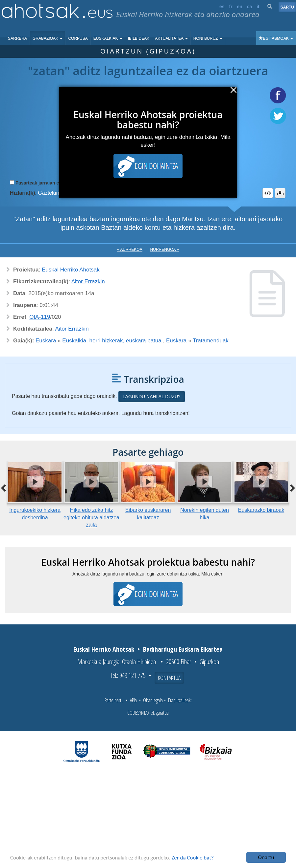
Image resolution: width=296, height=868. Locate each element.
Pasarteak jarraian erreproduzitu (51, 183)
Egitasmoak (276, 38)
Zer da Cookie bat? (193, 858)
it (258, 7)
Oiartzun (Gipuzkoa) (148, 51)
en (240, 7)
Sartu (287, 7)
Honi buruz (208, 38)
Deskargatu (280, 193)
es (222, 7)
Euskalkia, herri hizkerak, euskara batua (112, 341)
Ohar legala (153, 700)
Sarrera (17, 38)
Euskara (46, 341)
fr (231, 7)
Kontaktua (169, 678)
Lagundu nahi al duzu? (152, 397)
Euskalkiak (108, 38)
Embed (268, 193)
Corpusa (78, 38)
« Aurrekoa (130, 250)
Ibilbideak (139, 38)
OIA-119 (40, 317)
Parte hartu (114, 700)
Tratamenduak (211, 341)
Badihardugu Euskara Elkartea (183, 649)
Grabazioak (48, 38)
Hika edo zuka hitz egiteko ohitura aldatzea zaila (91, 518)
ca (250, 7)
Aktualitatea (171, 38)
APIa (133, 700)
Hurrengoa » (165, 250)
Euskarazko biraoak (261, 510)
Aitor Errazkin (88, 282)
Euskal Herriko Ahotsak (71, 270)
